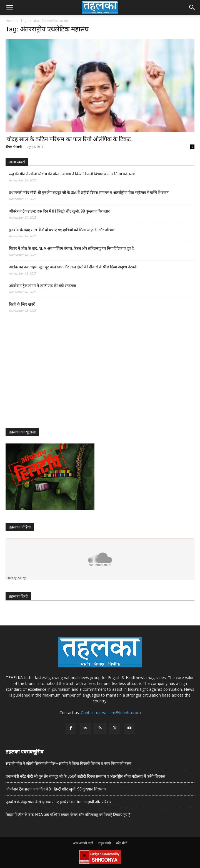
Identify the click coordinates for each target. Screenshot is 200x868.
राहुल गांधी (105, 843)
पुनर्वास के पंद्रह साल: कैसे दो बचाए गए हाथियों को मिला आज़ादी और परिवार (62, 230)
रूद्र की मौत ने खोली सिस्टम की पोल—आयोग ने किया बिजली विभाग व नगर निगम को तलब (72, 174)
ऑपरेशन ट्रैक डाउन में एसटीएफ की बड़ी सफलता (42, 286)
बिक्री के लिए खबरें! (22, 304)
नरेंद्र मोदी (122, 843)
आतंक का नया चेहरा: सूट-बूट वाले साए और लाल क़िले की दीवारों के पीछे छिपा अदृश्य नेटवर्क (73, 267)
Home (10, 21)
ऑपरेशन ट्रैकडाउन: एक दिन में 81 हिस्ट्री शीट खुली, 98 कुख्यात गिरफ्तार (59, 211)
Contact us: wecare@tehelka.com (111, 713)
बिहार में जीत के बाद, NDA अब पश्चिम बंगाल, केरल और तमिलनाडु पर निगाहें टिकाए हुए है (71, 248)
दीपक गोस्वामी (14, 147)
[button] (9, 8)
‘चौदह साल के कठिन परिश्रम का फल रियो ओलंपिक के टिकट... (70, 139)
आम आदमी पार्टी (83, 843)
